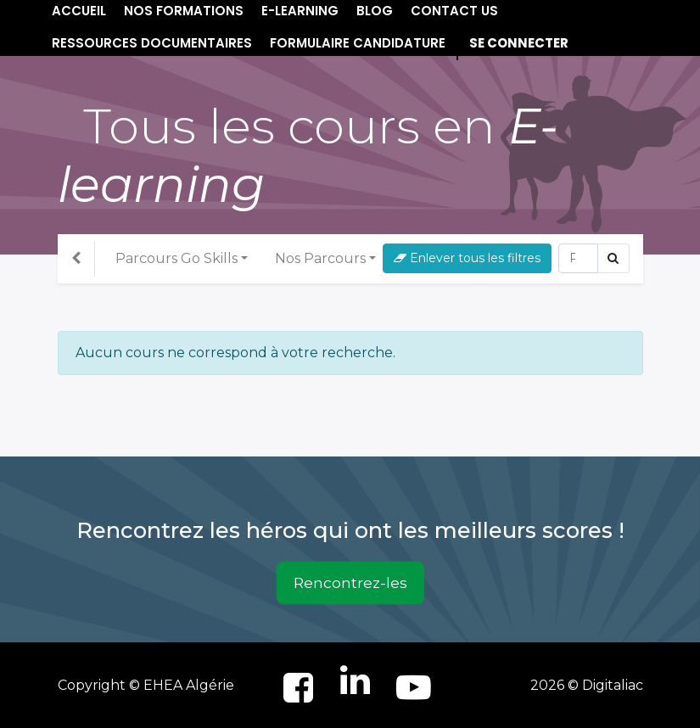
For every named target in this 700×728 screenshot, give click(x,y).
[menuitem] (152, 44)
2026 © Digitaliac (587, 685)
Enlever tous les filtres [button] (467, 258)
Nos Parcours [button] (320, 258)
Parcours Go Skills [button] (176, 258)
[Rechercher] (578, 258)
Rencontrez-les (350, 582)
